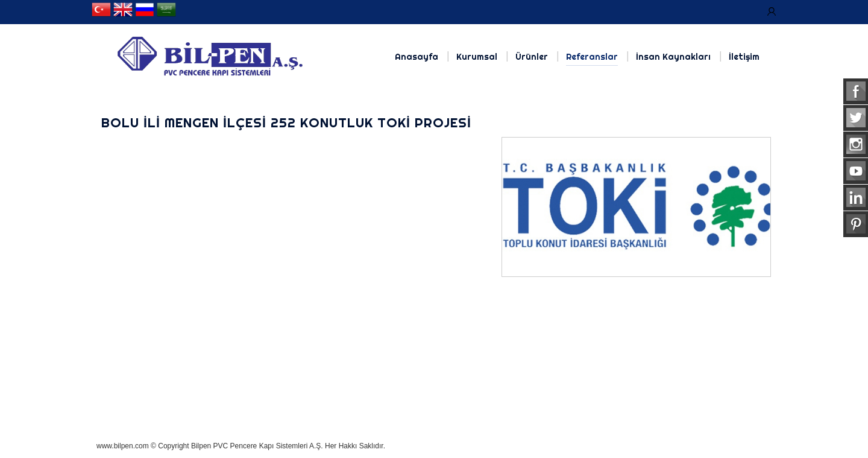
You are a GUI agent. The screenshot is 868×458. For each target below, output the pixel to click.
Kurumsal (477, 57)
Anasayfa (417, 57)
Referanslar (592, 57)
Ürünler (532, 57)
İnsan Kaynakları (673, 57)
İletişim (744, 57)
